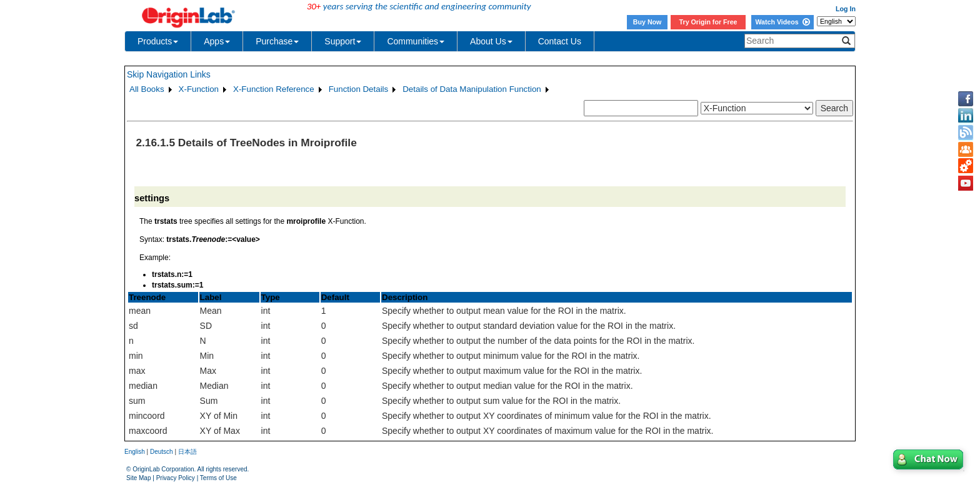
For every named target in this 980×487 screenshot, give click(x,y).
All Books (147, 89)
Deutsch (162, 452)
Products (158, 41)
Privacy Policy (176, 478)
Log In (846, 9)
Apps (217, 41)
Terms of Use (218, 478)
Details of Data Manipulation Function (472, 89)
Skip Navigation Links (169, 74)
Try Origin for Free (708, 22)
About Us (491, 41)
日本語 (187, 452)
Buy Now (647, 22)
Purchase (277, 41)
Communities (416, 41)
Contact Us (560, 41)
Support (343, 41)
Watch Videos (782, 22)
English (135, 452)
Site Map (138, 478)
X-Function (199, 89)
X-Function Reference (274, 89)
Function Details (359, 89)
